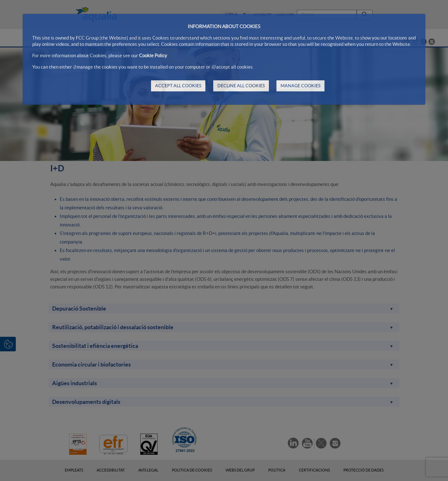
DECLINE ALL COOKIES (241, 86)
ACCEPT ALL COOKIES (178, 86)
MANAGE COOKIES (300, 86)
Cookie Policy (153, 55)
